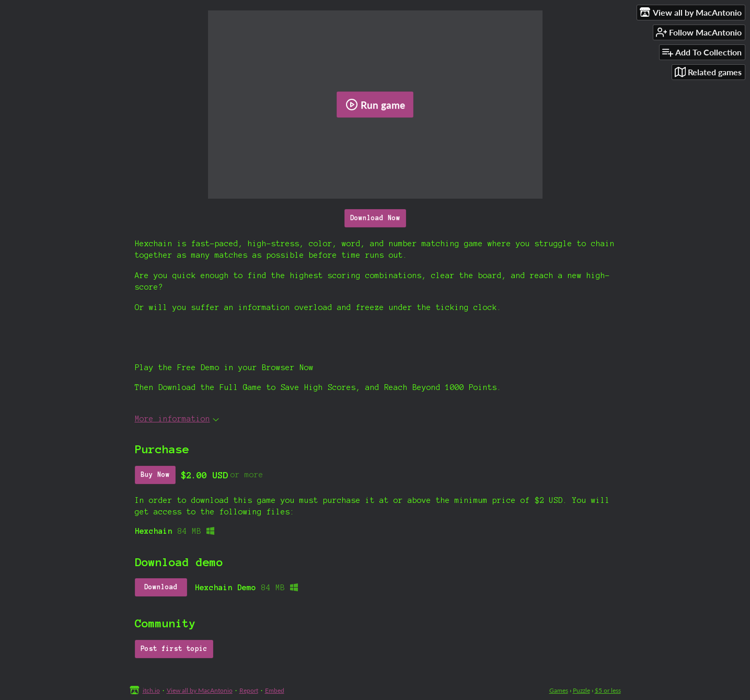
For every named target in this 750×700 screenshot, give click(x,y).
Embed (275, 690)
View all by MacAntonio (200, 690)
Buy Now (155, 475)
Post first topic (174, 649)
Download (161, 587)
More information (177, 419)
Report (249, 690)
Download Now (375, 218)
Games (559, 690)
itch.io (151, 690)
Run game (375, 105)
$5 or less (608, 690)
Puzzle (581, 690)
